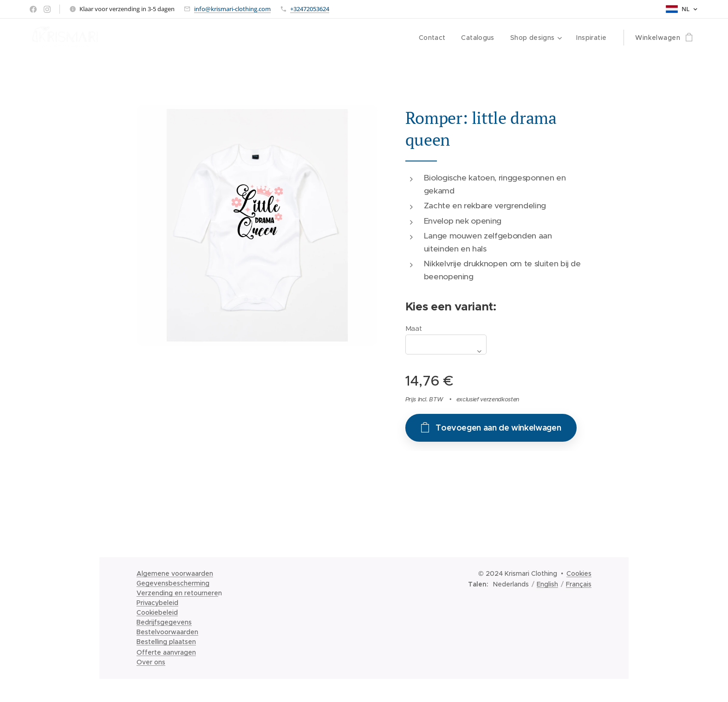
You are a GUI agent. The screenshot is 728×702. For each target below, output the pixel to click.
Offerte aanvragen (166, 652)
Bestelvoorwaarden (167, 632)
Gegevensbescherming (173, 583)
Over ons (151, 662)
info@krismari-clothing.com (232, 9)
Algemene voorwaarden (175, 573)
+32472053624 (310, 9)
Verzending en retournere (177, 593)
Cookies (579, 573)
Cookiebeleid (157, 612)
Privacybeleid (157, 603)
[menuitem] (429, 38)
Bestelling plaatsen (166, 642)
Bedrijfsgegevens (164, 622)
